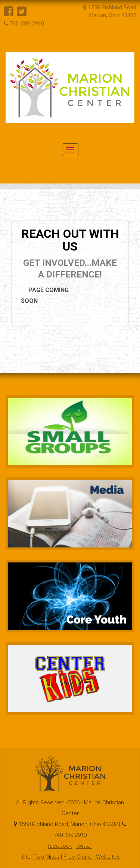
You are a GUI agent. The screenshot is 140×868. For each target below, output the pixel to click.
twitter (84, 846)
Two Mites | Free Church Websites (77, 857)
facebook (60, 846)
